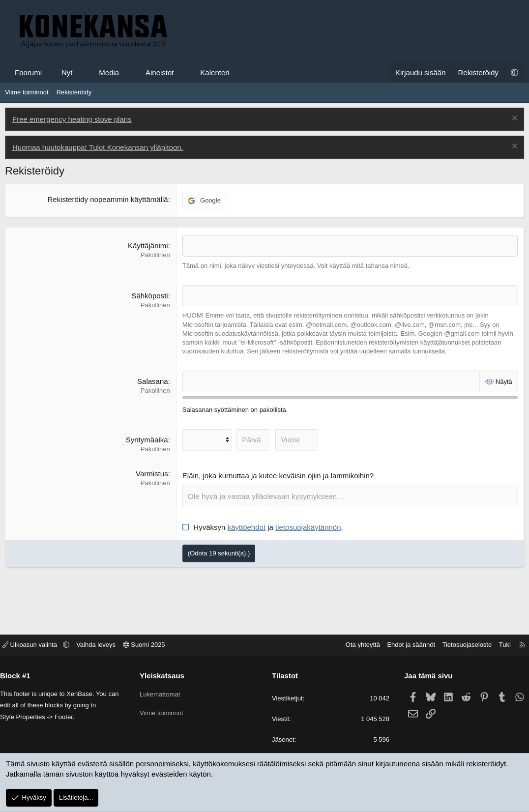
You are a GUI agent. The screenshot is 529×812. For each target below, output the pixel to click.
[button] (81, 72)
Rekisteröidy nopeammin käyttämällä (108, 199)
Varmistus (152, 473)
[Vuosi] (295, 439)
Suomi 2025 (151, 646)
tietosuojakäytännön (308, 526)
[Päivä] (252, 439)
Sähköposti (149, 296)
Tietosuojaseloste (460, 646)
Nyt (67, 72)
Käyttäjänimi (148, 246)
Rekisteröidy (74, 92)
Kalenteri (215, 72)
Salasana (153, 381)
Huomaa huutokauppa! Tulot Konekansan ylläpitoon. (98, 147)
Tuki (498, 646)
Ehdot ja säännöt (404, 646)
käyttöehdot (247, 526)
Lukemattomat (164, 693)
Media (109, 72)
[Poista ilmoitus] (514, 119)
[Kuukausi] (206, 439)
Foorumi (28, 72)
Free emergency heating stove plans (72, 119)
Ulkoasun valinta (38, 646)
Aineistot (160, 72)
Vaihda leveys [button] (103, 646)
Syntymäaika (147, 439)
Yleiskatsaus (166, 676)
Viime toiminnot (27, 92)
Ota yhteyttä (355, 646)
